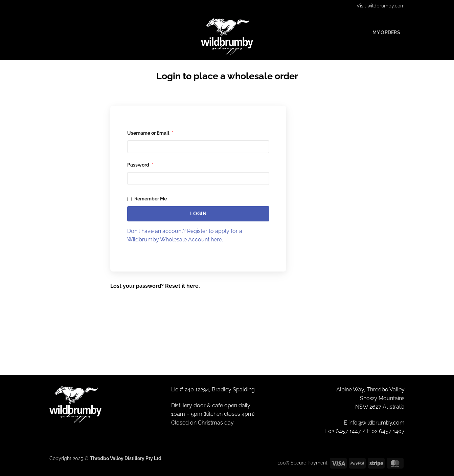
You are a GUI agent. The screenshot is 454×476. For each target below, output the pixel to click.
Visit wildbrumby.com (381, 6)
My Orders (386, 32)
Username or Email (150, 133)
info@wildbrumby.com (377, 423)
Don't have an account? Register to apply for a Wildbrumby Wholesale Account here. (185, 235)
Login (198, 214)
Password (140, 165)
